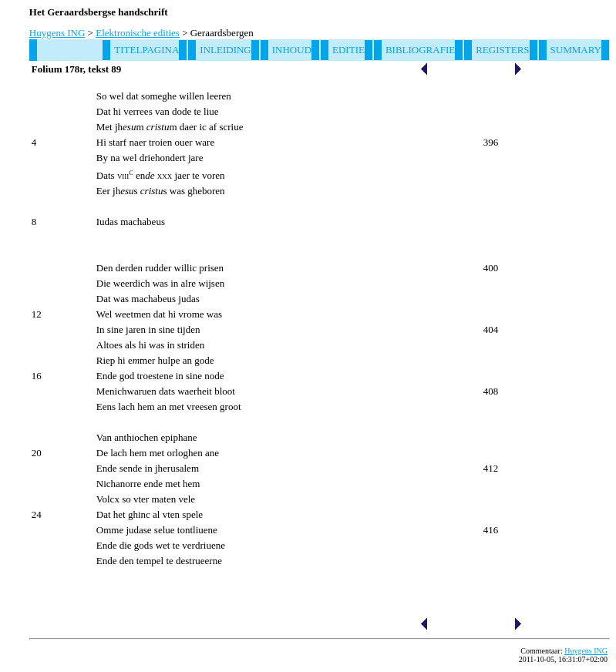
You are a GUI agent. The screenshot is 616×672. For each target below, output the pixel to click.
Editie (348, 50)
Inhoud (292, 50)
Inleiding (225, 50)
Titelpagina (146, 50)
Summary (576, 50)
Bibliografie (420, 50)
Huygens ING (57, 33)
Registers (502, 50)
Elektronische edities (138, 33)
